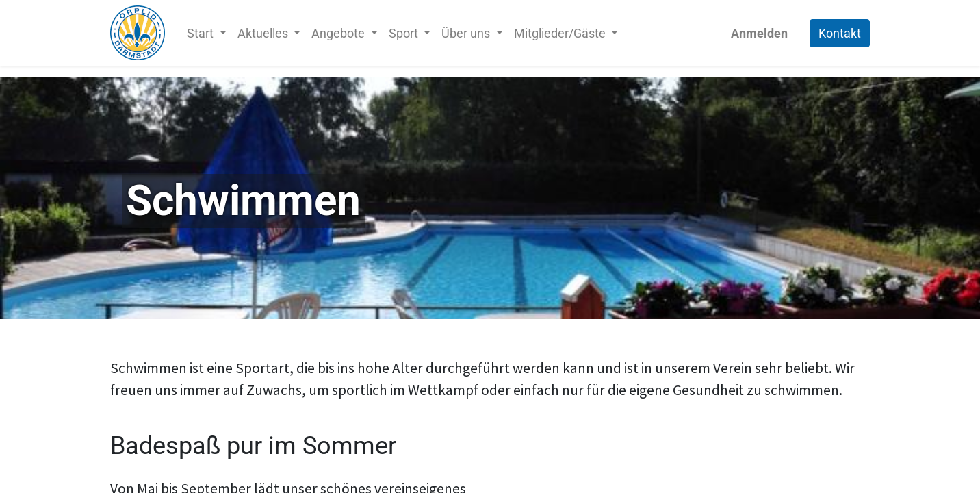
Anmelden (759, 33)
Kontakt (840, 33)
